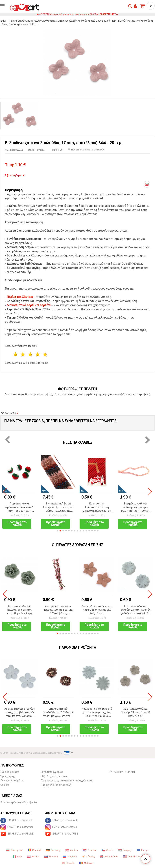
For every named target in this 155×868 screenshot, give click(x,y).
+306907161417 (107, 14)
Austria (72, 850)
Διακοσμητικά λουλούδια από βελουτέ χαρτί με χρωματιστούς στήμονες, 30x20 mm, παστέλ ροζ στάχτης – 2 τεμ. (58, 712)
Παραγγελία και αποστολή (56, 785)
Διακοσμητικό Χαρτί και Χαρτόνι (29, 305)
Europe (143, 850)
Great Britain (109, 856)
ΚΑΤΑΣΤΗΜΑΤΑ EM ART (122, 772)
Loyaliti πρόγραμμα (52, 772)
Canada (68, 863)
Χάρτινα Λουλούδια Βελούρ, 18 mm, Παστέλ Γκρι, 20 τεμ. (135, 712)
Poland (33, 856)
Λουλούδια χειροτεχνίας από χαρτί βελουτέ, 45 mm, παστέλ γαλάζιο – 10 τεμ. (20, 712)
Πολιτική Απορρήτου (12, 780)
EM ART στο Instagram (17, 827)
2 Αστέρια (23, 354)
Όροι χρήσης (8, 776)
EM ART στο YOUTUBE (17, 834)
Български (14, 850)
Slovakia (51, 856)
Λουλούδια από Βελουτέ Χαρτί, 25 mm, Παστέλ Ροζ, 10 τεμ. (97, 610)
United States (133, 856)
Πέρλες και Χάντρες (20, 297)
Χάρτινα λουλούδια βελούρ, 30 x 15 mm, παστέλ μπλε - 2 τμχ (20, 610)
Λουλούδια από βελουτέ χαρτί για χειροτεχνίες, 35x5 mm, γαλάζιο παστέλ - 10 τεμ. (97, 712)
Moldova (86, 863)
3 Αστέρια (31, 354)
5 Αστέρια (45, 354)
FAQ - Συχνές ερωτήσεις (54, 776)
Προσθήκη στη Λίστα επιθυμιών (86, 150)
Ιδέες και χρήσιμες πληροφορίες (19, 802)
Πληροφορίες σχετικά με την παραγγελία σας (67, 780)
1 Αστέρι (16, 354)
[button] (57, 531)
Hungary (125, 850)
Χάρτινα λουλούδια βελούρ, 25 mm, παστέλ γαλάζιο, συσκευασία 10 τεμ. (135, 610)
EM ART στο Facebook (17, 820)
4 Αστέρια (38, 354)
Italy (17, 856)
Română (34, 850)
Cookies (5, 785)
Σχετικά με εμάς (10, 772)
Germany (53, 850)
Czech (107, 850)
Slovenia (70, 856)
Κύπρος (88, 856)
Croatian (90, 850)
